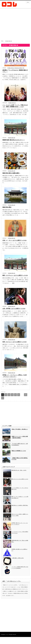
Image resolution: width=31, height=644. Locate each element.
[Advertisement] (15, 25)
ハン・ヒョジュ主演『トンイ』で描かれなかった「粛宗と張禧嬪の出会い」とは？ (15, 106)
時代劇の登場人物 (11, 68)
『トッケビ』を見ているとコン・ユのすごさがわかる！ (20, 444)
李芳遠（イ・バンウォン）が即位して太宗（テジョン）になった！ (15, 376)
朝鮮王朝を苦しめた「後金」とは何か (19, 470)
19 (26, 395)
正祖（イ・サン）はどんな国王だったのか (15, 240)
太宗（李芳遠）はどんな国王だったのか (14, 309)
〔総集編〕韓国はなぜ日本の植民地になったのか (20, 459)
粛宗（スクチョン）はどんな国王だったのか (15, 275)
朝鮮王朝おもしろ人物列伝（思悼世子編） (20, 505)
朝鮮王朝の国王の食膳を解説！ (11, 173)
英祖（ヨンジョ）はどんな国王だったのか (20, 479)
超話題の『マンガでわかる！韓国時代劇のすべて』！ (15, 71)
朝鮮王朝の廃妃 (7, 207)
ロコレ (7, 635)
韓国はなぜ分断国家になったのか (19, 451)
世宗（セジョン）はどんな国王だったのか (15, 342)
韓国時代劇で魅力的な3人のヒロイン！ (14, 140)
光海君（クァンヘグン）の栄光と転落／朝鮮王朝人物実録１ (20, 437)
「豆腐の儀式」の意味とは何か (18, 558)
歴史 (23, 68)
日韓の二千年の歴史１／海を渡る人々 (20, 429)
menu (28, 2)
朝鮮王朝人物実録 (19, 68)
